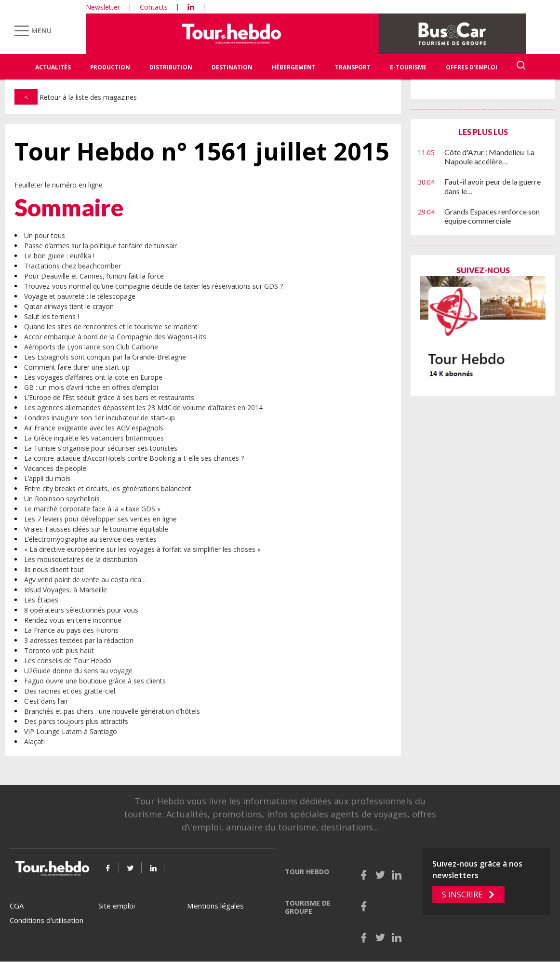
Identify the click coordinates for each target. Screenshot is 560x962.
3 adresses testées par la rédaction (79, 640)
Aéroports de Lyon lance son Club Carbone (91, 347)
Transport (353, 67)
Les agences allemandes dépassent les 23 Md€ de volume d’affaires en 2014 (143, 408)
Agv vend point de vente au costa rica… (85, 580)
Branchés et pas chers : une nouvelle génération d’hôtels (112, 711)
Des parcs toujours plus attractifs (76, 721)
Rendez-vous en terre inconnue (73, 620)
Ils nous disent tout (54, 569)
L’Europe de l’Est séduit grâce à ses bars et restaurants (109, 397)
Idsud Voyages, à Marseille (66, 590)
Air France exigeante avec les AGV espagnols (94, 428)
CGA (17, 906)
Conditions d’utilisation (47, 920)
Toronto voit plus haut (59, 650)
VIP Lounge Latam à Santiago (71, 731)
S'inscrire (462, 895)
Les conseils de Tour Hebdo (68, 661)
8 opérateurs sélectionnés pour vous (81, 610)
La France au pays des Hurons (71, 630)
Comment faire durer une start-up (77, 367)
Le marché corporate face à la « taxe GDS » (92, 509)
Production (110, 67)
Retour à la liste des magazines (76, 97)
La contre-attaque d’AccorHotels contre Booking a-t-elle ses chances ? (134, 458)
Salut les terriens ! (52, 316)
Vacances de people (55, 468)
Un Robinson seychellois (62, 499)
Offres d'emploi (472, 67)
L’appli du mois (47, 478)
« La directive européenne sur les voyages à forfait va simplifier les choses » (142, 549)
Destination (232, 67)
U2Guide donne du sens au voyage (78, 671)
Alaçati (34, 742)
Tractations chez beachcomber (73, 266)
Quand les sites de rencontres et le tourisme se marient (111, 327)
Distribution (171, 67)
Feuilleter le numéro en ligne (59, 185)
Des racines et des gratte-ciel (70, 691)
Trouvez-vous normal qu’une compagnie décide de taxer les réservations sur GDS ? (153, 286)
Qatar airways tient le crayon (69, 306)
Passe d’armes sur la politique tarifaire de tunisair (100, 246)
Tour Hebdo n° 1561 (202, 152)
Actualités (53, 67)
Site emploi (117, 906)
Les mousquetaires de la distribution (81, 559)
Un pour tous (45, 235)
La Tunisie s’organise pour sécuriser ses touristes (101, 448)
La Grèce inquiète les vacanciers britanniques (94, 438)
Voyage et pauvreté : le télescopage (80, 296)
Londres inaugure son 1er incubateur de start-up (100, 418)
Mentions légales (215, 906)
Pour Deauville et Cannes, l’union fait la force (94, 276)
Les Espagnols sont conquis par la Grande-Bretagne (105, 357)
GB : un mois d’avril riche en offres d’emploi (91, 387)
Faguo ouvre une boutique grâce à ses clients (95, 681)
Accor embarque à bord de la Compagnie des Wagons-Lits (115, 337)
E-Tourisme (408, 67)
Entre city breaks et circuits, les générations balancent (108, 488)
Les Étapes (41, 600)
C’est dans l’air (46, 701)
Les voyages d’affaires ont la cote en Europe (93, 377)
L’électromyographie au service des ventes (90, 539)
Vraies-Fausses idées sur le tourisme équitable (96, 529)
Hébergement (294, 67)
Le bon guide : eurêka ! (59, 256)
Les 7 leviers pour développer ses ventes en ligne (100, 519)
